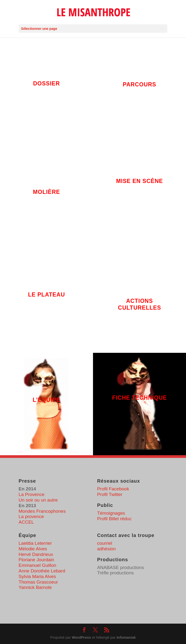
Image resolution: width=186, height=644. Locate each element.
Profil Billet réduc (114, 519)
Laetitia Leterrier (35, 543)
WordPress (81, 637)
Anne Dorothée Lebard (42, 571)
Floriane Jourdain (36, 560)
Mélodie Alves (33, 549)
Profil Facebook (113, 489)
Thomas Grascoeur (38, 582)
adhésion (106, 549)
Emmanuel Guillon (37, 565)
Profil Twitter (110, 494)
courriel (105, 543)
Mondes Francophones (42, 511)
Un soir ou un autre (38, 500)
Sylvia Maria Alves (37, 576)
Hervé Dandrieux (36, 554)
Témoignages (111, 513)
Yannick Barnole (35, 587)
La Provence (32, 494)
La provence (31, 516)
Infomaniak (126, 637)
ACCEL (26, 522)
